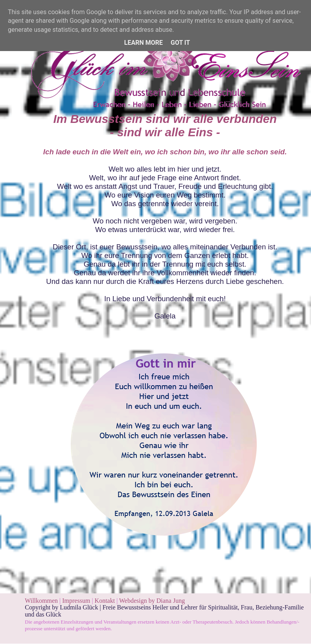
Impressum (77, 601)
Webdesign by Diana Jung (152, 601)
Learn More (144, 43)
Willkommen (41, 601)
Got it (180, 43)
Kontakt (105, 601)
